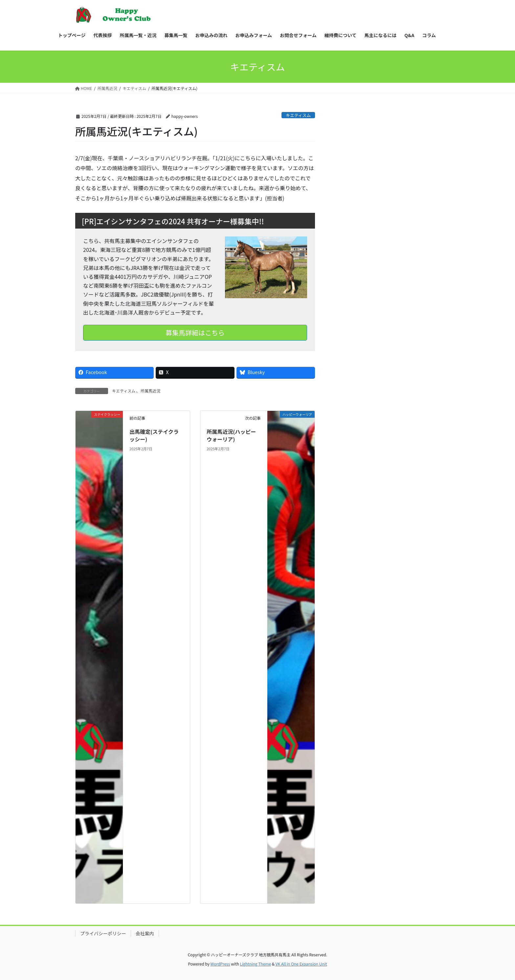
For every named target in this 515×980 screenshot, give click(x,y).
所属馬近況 (150, 391)
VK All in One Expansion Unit (301, 964)
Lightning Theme (255, 964)
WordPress (220, 964)
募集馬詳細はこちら (195, 333)
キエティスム (298, 115)
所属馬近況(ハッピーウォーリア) (231, 435)
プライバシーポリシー (103, 933)
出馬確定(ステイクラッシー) (154, 435)
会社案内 (145, 933)
